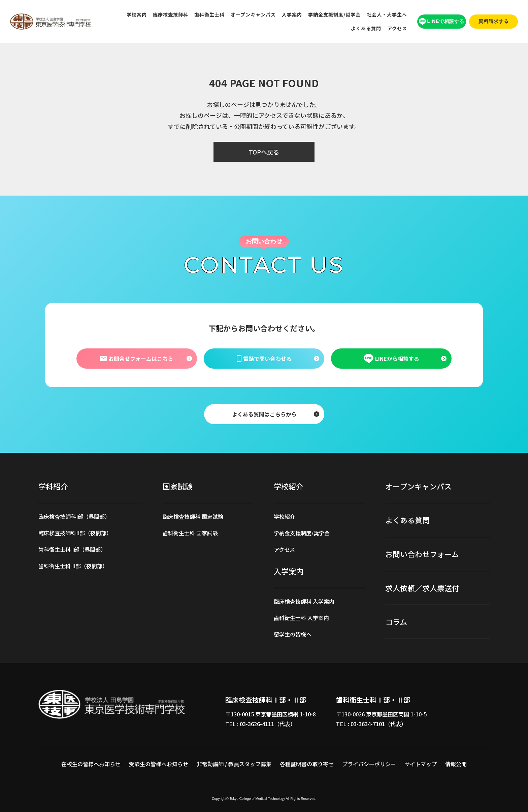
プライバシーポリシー (369, 764)
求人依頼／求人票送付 (422, 588)
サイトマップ (421, 764)
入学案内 (292, 14)
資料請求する (494, 21)
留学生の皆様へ (293, 634)
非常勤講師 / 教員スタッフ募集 (234, 764)
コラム (396, 621)
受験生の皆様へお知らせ (159, 764)
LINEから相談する (391, 359)
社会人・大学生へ (387, 14)
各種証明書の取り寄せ (307, 764)
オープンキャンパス (253, 14)
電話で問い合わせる (264, 358)
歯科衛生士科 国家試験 (190, 533)
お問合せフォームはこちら (136, 358)
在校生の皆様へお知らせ (91, 764)
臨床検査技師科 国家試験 (193, 516)
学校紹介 (285, 516)
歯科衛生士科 (209, 14)
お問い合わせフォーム (422, 554)
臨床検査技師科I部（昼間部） (74, 516)
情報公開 (456, 764)
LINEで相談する (442, 22)
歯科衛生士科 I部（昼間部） (72, 549)
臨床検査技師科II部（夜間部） (75, 533)
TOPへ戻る (264, 152)
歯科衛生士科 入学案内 (301, 618)
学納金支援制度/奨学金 (334, 14)
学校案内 (137, 14)
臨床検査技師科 (171, 14)
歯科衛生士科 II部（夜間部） (73, 566)
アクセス (397, 28)
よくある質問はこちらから (264, 414)
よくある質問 (366, 28)
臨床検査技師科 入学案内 (304, 601)
